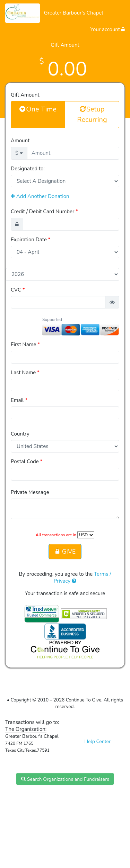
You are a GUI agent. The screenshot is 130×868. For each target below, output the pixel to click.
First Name (25, 344)
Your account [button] (107, 29)
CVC (18, 290)
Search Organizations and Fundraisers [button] (65, 779)
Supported (52, 320)
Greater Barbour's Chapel (74, 13)
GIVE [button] (65, 552)
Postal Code (27, 462)
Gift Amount (25, 95)
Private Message (30, 492)
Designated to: (28, 169)
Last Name (25, 373)
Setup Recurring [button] (92, 114)
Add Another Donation (40, 196)
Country (20, 434)
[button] (112, 302)
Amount (20, 141)
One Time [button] (38, 109)
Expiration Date (31, 240)
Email (19, 400)
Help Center (97, 741)
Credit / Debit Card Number (44, 212)
